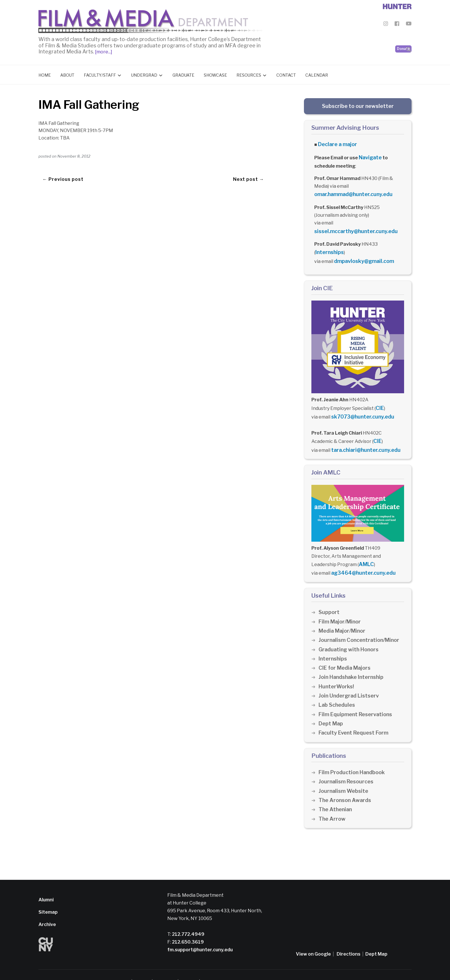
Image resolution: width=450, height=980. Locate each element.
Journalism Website (345, 777)
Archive (47, 911)
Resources (249, 74)
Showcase (215, 74)
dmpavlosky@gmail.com (361, 254)
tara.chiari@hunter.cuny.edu (363, 439)
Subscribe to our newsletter (358, 105)
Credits (217, 968)
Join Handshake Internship (353, 664)
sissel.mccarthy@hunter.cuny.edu (352, 227)
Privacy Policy (169, 968)
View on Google (313, 940)
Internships (328, 247)
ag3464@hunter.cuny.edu (361, 560)
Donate (403, 35)
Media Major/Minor (344, 617)
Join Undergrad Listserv (350, 682)
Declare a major (336, 143)
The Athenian (336, 796)
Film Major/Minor (341, 608)
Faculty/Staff (100, 74)
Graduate (183, 74)
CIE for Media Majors (346, 654)
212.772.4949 (188, 920)
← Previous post (63, 170)
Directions (349, 940)
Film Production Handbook (354, 759)
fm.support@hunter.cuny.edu (200, 936)
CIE (379, 400)
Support (329, 599)
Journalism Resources (347, 768)
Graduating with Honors (350, 636)
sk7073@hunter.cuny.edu (360, 408)
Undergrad (144, 74)
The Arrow (332, 805)
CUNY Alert (196, 968)
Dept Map (331, 710)
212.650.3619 (187, 928)
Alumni (46, 886)
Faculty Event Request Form (355, 719)
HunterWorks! (337, 673)
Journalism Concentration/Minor (361, 626)
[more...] (103, 50)
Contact (286, 74)
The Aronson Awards (346, 786)
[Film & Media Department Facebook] (397, 25)
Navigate (369, 155)
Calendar (317, 74)
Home (45, 74)
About (67, 74)
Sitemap (48, 898)
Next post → (249, 170)
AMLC (365, 552)
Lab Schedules (338, 691)
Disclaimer (143, 968)
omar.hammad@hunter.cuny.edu (350, 191)
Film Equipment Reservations (357, 701)
